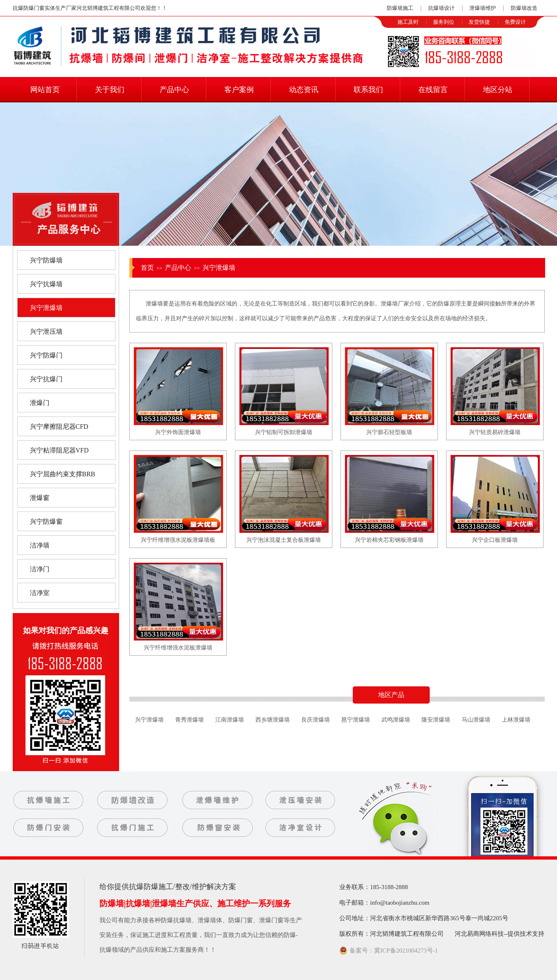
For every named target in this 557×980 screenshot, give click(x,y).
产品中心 (174, 90)
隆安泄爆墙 (436, 720)
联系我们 (368, 90)
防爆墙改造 (524, 8)
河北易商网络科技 (479, 934)
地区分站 (498, 90)
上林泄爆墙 (516, 720)
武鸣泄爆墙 (396, 720)
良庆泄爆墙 (316, 720)
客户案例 (239, 90)
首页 (147, 268)
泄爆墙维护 (483, 8)
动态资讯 (304, 90)
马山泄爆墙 (476, 720)
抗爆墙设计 (441, 8)
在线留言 (433, 90)
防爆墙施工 (400, 8)
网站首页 (45, 90)
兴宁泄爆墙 (219, 268)
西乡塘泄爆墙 (273, 720)
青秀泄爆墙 (189, 720)
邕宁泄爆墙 (356, 720)
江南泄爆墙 (230, 720)
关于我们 (110, 90)
